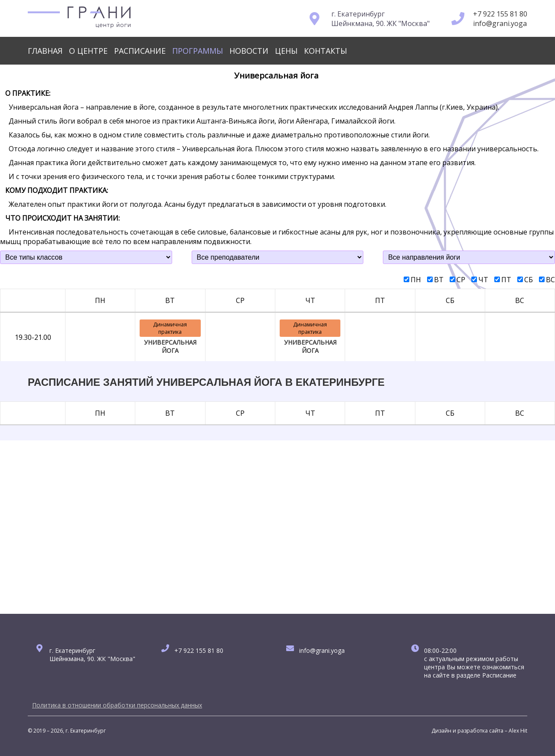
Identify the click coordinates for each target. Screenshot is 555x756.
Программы (198, 51)
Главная (45, 51)
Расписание (140, 51)
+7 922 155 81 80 (500, 14)
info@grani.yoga (500, 23)
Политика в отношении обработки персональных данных (117, 705)
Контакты (325, 51)
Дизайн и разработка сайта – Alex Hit (479, 731)
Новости (249, 51)
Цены (286, 51)
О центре (88, 51)
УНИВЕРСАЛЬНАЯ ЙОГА (170, 346)
